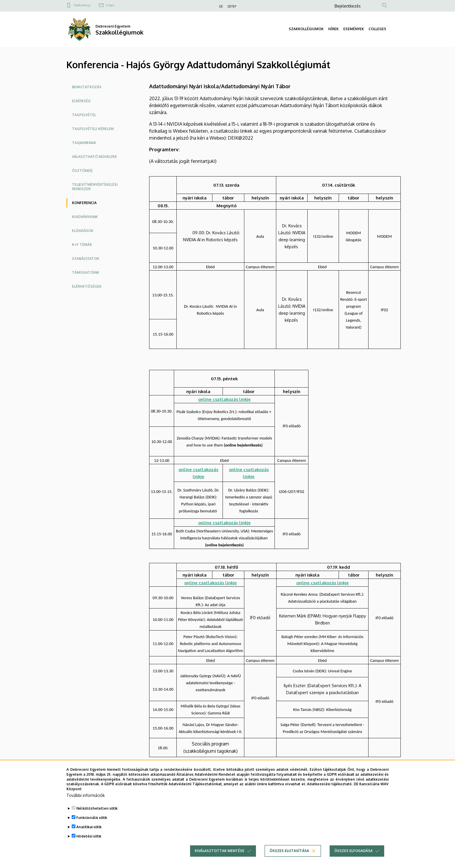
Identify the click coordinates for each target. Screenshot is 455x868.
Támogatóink (86, 272)
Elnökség (81, 101)
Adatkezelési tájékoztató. (330, 790)
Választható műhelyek (94, 157)
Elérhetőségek (87, 286)
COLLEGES (377, 29)
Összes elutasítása (289, 857)
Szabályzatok (86, 259)
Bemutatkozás (87, 87)
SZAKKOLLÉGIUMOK (306, 29)
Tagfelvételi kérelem (93, 129)
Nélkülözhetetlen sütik (97, 814)
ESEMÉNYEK (354, 29)
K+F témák (82, 245)
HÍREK (333, 29)
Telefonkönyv (82, 5)
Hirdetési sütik (89, 842)
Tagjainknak (84, 143)
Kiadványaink (85, 217)
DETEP (232, 6)
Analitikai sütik (89, 833)
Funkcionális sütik (92, 823)
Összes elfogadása (353, 857)
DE (221, 6)
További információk (86, 801)
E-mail (110, 5)
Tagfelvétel (84, 115)
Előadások (83, 231)
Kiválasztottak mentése (220, 857)
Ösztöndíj (82, 171)
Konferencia (84, 203)
